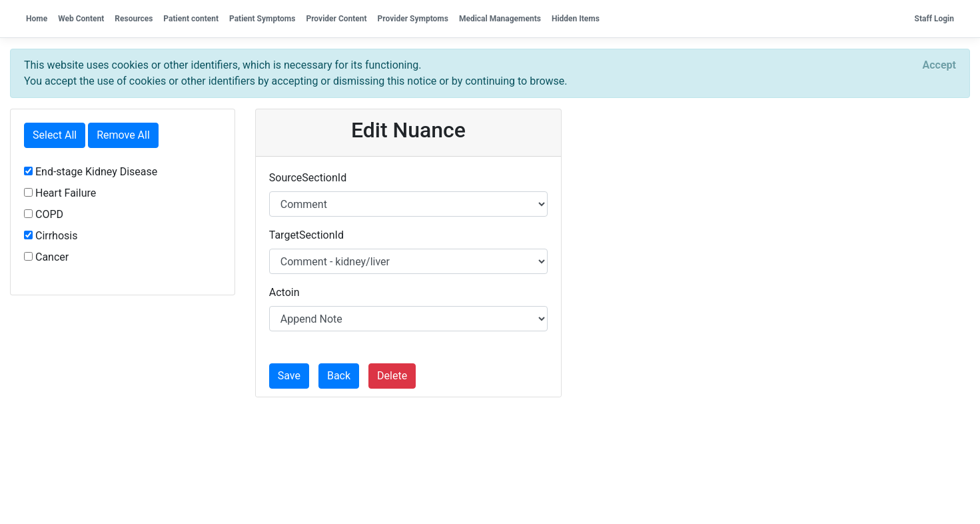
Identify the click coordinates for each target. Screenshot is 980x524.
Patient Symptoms (262, 19)
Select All (55, 135)
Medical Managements (500, 19)
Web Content (81, 19)
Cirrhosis (51, 236)
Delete (392, 376)
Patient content (191, 19)
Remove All (123, 135)
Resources (134, 19)
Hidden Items (576, 19)
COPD (44, 214)
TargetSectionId (306, 235)
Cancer (46, 257)
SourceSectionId (308, 178)
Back (339, 376)
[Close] (939, 65)
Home (37, 19)
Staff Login (934, 19)
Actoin (284, 292)
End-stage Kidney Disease (91, 172)
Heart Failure (60, 193)
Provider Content (336, 19)
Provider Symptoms (413, 19)
